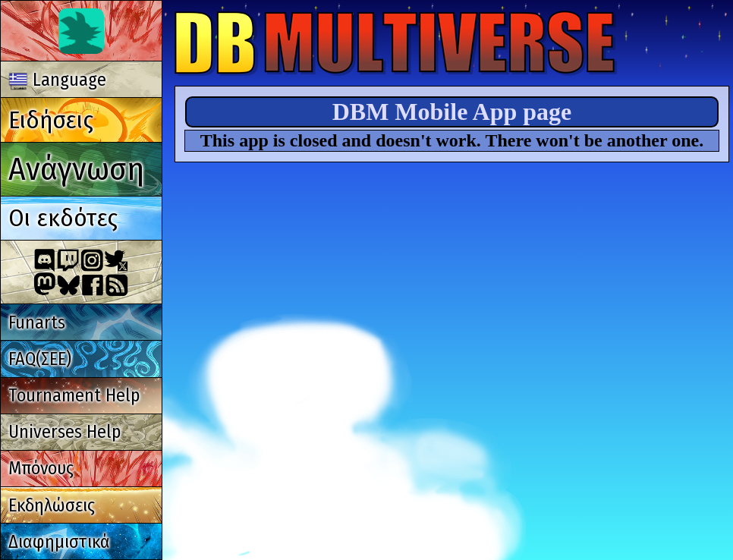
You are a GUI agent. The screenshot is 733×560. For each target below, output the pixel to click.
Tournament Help (74, 395)
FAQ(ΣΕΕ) (40, 359)
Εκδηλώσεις (52, 505)
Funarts (37, 322)
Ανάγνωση (76, 169)
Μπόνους (41, 468)
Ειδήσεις (51, 120)
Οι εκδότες (63, 218)
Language (58, 80)
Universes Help (64, 432)
